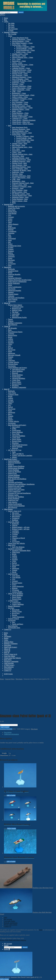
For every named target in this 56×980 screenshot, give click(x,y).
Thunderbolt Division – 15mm (22, 70)
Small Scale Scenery (11, 459)
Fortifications (16, 377)
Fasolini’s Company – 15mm (25, 47)
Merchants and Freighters (16, 298)
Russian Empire (17, 583)
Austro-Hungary (13, 224)
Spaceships (8, 267)
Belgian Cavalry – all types (21, 529)
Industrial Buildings (14, 463)
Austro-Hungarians (18, 617)
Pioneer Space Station (15, 305)
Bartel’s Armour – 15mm (20, 115)
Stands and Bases (18, 624)
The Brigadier (12, 328)
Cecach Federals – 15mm (24, 48)
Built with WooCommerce (18, 940)
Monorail (15, 373)
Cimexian (11, 296)
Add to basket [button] (11, 795)
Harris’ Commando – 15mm (21, 90)
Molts (14, 203)
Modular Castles (13, 495)
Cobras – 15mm (17, 63)
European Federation (15, 278)
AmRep (10, 339)
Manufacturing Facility (19, 317)
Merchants (11, 260)
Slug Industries (13, 626)
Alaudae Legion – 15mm (20, 54)
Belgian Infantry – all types (21, 527)
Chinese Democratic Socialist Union (20, 280)
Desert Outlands (17, 447)
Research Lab (16, 308)
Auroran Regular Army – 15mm (22, 108)
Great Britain (12, 213)
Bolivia (10, 253)
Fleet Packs (12, 210)
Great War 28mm (13, 522)
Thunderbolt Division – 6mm (21, 160)
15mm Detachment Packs (20, 38)
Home (6, 18)
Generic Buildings (18, 604)
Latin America (13, 502)
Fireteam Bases (13, 364)
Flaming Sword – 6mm (19, 163)
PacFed (10, 348)
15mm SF (7, 326)
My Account (8, 919)
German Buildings (14, 475)
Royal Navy (16, 613)
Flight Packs (16, 552)
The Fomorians (13, 29)
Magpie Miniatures (14, 606)
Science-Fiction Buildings (16, 506)
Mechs (10, 418)
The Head (15, 312)
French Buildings (14, 470)
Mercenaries (16, 516)
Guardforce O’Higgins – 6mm (22, 187)
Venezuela (11, 256)
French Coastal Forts (15, 488)
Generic (11, 262)
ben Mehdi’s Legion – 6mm (21, 194)
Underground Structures (20, 445)
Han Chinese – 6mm (19, 145)
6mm (10, 126)
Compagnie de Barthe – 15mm (22, 81)
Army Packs (12, 393)
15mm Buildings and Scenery (17, 368)
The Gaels (11, 27)
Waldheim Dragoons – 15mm (21, 72)
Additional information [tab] (11, 734)
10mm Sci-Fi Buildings (15, 594)
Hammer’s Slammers (11, 32)
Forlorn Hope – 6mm (19, 135)
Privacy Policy (5, 940)
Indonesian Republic (15, 291)
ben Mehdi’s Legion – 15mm (21, 106)
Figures (10, 319)
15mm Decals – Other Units (21, 122)
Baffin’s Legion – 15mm (20, 104)
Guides (14, 540)
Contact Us (8, 629)
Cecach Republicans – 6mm (25, 140)
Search (21, 12)
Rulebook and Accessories (16, 206)
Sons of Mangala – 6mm (20, 169)
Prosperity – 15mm (18, 100)
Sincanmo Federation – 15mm (22, 86)
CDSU (10, 344)
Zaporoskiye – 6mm (18, 151)
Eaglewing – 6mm (18, 172)
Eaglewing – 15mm (18, 83)
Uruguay (11, 249)
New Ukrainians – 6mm (20, 190)
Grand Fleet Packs (14, 208)
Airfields (11, 481)
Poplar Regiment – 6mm (20, 199)
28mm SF (7, 303)
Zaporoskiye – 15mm (19, 61)
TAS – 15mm (16, 59)
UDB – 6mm (16, 179)
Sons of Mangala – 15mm (20, 79)
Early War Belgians (18, 547)
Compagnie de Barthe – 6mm (21, 170)
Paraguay (11, 251)
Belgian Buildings (14, 477)
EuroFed (11, 343)
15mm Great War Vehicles (16, 543)
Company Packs (13, 395)
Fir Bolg (11, 31)
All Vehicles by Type (15, 450)
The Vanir (11, 25)
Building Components (15, 323)
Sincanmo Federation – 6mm (21, 176)
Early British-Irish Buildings (17, 479)
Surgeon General (13, 619)
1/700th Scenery (13, 601)
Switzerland (12, 239)
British (10, 273)
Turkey (10, 244)
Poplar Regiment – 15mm (20, 113)
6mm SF (7, 389)
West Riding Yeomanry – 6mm (22, 133)
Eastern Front (12, 473)
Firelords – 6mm (17, 174)
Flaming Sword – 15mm (20, 74)
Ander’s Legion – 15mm (20, 97)
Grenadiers (15, 533)
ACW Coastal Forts (14, 491)
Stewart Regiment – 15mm (21, 41)
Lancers (15, 536)
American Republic (14, 274)
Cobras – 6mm (17, 152)
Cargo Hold (16, 314)
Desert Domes (17, 382)
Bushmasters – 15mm (19, 93)
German (11, 276)
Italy (9, 242)
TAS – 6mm (16, 149)
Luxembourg (12, 231)
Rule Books (16, 610)
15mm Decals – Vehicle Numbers (23, 124)
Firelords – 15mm (18, 84)
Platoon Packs (12, 335)
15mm (10, 36)
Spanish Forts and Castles (16, 490)
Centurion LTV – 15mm (20, 118)
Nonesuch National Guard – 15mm (23, 95)
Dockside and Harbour (15, 482)
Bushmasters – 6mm (19, 181)
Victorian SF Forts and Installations (19, 493)
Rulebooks (11, 269)
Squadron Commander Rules (21, 551)
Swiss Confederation (15, 287)
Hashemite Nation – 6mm (20, 197)
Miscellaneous (13, 325)
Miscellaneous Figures (15, 332)
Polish (10, 351)
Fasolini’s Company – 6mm (25, 136)
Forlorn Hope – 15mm (19, 45)
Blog (6, 20)
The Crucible (12, 34)
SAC (10, 346)
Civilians (15, 534)
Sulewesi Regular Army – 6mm (22, 147)
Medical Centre (17, 310)
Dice (13, 622)
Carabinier (15, 531)
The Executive (17, 515)
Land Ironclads (13, 574)
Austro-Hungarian (18, 586)
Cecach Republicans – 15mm (25, 50)
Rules (10, 330)
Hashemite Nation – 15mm (21, 109)
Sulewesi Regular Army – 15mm (22, 57)
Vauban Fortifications (15, 504)
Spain (10, 240)
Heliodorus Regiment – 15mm (22, 77)
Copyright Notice (10, 921)
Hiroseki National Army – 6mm (22, 154)
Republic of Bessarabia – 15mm (22, 117)
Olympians (15, 590)
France (10, 219)
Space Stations (13, 299)
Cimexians (11, 360)
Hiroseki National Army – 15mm (23, 65)
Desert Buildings (17, 371)
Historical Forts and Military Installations (21, 484)
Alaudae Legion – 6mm (20, 143)
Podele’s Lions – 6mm (23, 142)
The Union (15, 513)
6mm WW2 (12, 545)
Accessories (12, 264)
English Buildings (14, 461)
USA (10, 215)
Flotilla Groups (17, 611)
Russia (10, 221)
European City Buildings (16, 497)
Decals (14, 572)
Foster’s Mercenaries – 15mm (22, 88)
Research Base (17, 384)
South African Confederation (17, 282)
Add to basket (5, 727)
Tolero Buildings (17, 375)
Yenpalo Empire (13, 294)
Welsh (10, 285)
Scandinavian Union (14, 246)
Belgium (11, 230)
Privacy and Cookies (11, 925)
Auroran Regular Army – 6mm (22, 195)
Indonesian (11, 353)
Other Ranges (8, 509)
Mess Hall (15, 316)
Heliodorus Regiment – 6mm (21, 167)
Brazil (10, 226)
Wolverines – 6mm (18, 156)
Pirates (10, 258)
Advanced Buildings (19, 378)
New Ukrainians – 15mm (20, 102)
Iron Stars (11, 608)
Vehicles (11, 321)
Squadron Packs (13, 271)
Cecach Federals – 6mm (24, 138)
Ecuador (11, 247)
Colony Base (16, 380)
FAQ (6, 917)
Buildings (15, 520)
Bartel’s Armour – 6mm (20, 201)
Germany (11, 217)
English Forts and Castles (16, 486)
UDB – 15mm (17, 91)
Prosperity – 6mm (18, 188)
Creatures (11, 334)
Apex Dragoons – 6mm (19, 165)
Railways (11, 464)
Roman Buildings (14, 499)
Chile (10, 237)
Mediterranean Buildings (16, 468)
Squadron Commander (15, 549)
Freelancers (16, 518)
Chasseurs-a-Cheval (18, 538)
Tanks (14, 452)
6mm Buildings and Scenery (17, 425)
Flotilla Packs (12, 212)
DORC (14, 429)
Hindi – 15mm (17, 111)
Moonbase (15, 386)
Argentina (11, 233)
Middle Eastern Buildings (16, 466)
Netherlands (12, 228)
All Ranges (8, 636)
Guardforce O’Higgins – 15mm (22, 99)
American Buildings (14, 472)
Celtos (6, 22)
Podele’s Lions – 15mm (24, 52)
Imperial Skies (9, 204)
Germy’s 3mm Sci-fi (15, 511)
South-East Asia (13, 500)
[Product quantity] (9, 725)
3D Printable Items (14, 628)
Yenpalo (11, 357)
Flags (10, 265)
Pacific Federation (14, 283)
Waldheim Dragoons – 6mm (21, 161)
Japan (10, 222)
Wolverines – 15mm (18, 66)
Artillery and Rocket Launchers (22, 455)
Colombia (11, 255)
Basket (6, 638)
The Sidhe (11, 23)
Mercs (10, 414)
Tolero (10, 359)
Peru (9, 235)
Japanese (11, 292)
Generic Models (17, 592)
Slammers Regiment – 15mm (21, 39)
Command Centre (18, 307)
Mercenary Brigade (14, 355)
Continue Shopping (6, 729)
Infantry (11, 420)
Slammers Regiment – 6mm (21, 129)
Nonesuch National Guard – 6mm (23, 183)
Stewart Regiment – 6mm (20, 131)
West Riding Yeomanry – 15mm (22, 43)
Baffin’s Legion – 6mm (19, 192)
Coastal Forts (16, 603)
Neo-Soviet (12, 289)
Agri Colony (16, 427)
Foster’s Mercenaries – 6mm (21, 178)
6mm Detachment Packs (20, 127)
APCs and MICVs (18, 454)
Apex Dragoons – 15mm (20, 75)
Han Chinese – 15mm (19, 56)
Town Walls (16, 434)
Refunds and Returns (11, 923)
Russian (15, 615)
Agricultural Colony (18, 369)
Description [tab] (8, 732)
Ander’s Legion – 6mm (19, 185)
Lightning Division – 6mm (21, 158)
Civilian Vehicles (13, 362)
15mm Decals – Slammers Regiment (24, 120)
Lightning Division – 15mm (21, 68)
